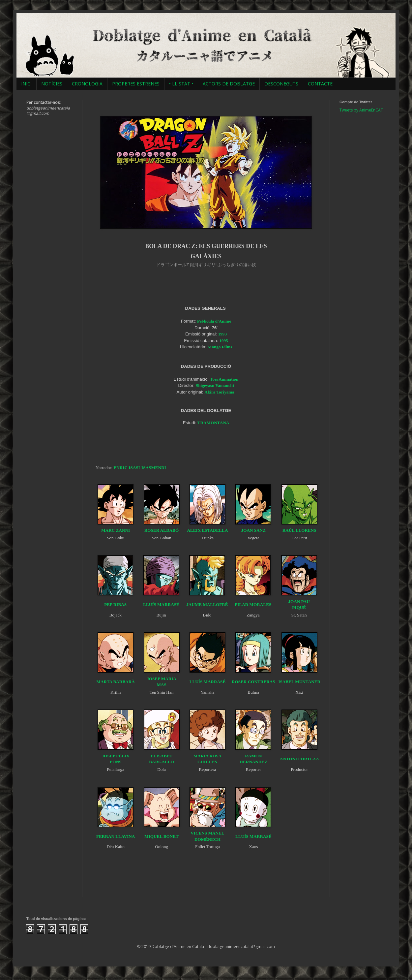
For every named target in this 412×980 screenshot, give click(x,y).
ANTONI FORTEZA (299, 759)
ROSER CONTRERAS (253, 682)
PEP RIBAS (115, 604)
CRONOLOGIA (87, 84)
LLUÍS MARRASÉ (161, 604)
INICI (26, 84)
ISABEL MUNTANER (299, 682)
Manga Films (220, 347)
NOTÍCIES (52, 84)
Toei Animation (224, 379)
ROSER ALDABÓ (162, 530)
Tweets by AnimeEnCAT (361, 110)
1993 (222, 334)
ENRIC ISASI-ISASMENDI (140, 468)
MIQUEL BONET (162, 836)
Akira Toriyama (219, 392)
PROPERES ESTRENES (136, 84)
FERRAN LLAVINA (116, 836)
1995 (223, 341)
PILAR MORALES (253, 604)
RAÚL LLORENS (299, 530)
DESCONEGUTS (281, 84)
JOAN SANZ (253, 530)
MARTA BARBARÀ (116, 682)
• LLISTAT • (181, 84)
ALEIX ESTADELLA (207, 530)
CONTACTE (320, 84)
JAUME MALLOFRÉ (207, 604)
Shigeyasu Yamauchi (215, 385)
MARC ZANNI (116, 530)
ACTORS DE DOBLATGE (229, 84)
